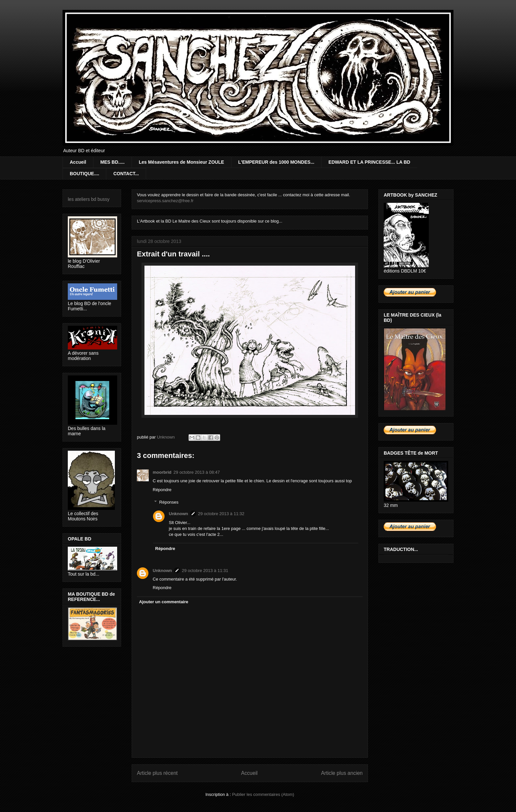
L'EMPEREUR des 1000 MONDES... (276, 162)
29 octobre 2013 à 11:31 (205, 571)
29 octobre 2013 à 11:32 (221, 514)
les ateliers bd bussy (89, 199)
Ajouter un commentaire (164, 602)
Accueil (78, 162)
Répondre (162, 490)
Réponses (169, 502)
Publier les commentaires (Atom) (263, 794)
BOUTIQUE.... (84, 174)
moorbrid (162, 472)
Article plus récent (157, 773)
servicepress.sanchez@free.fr (165, 201)
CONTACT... (126, 174)
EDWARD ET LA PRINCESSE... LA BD (369, 162)
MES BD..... (113, 162)
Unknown (179, 514)
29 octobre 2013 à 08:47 (197, 472)
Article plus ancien (342, 773)
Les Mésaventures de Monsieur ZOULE (181, 162)
